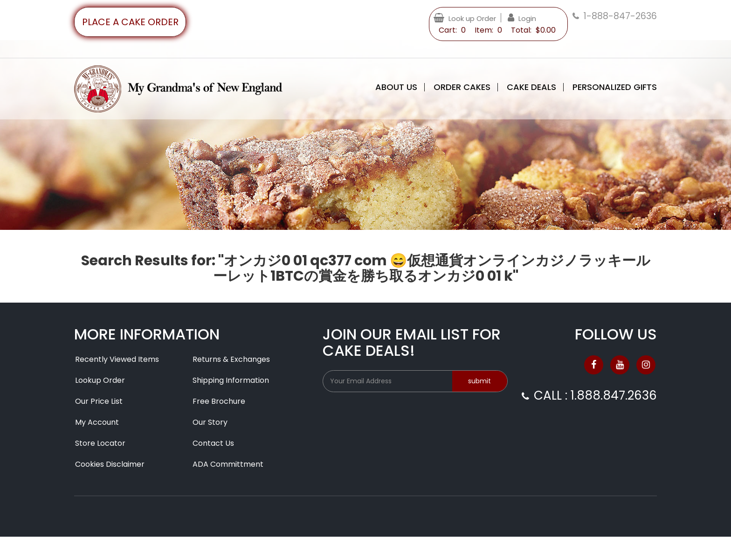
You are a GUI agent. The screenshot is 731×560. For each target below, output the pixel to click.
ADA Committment (228, 464)
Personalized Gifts (615, 87)
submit (479, 381)
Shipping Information (231, 380)
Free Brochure (219, 401)
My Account (97, 422)
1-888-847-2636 (620, 16)
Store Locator (100, 443)
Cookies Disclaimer (110, 464)
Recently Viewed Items (117, 359)
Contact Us (213, 443)
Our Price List (99, 401)
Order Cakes (462, 87)
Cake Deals (531, 87)
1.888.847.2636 (614, 395)
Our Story (210, 422)
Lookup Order (100, 380)
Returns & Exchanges (231, 359)
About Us (396, 87)
